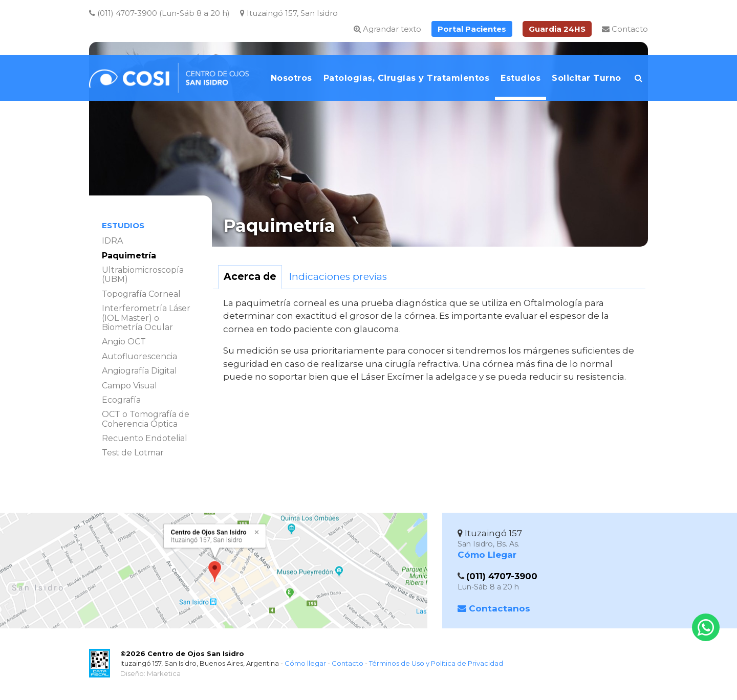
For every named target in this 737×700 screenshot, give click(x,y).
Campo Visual (129, 386)
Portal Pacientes (472, 29)
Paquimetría (129, 256)
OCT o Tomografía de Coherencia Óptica (146, 419)
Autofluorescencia (139, 356)
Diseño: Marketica (150, 673)
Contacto (625, 29)
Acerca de (250, 277)
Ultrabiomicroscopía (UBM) (143, 275)
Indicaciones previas (338, 277)
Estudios (123, 225)
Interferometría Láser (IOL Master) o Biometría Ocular (146, 318)
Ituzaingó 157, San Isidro (289, 13)
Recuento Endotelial (145, 438)
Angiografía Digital (139, 371)
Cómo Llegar (487, 555)
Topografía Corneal (141, 294)
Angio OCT (124, 342)
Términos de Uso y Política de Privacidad (436, 663)
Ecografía (121, 400)
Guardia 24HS (557, 29)
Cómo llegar (305, 663)
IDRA (112, 241)
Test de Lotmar (133, 453)
